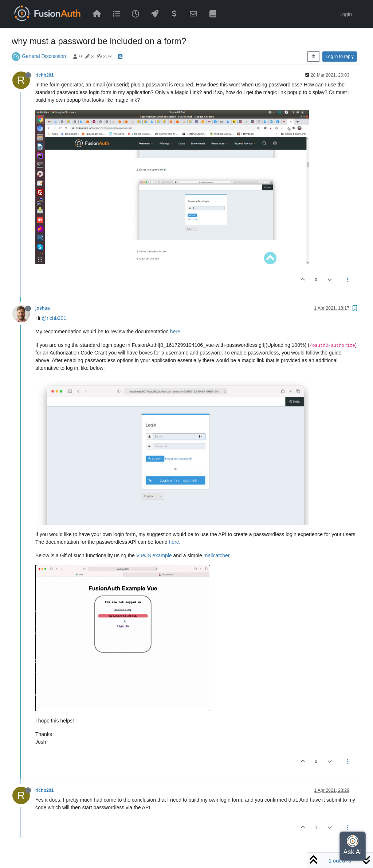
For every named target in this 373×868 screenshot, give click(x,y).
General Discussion (44, 56)
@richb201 (54, 318)
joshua (42, 308)
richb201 (44, 75)
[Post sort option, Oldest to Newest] (313, 57)
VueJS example (154, 555)
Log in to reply (340, 57)
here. (175, 542)
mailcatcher (217, 555)
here (175, 332)
